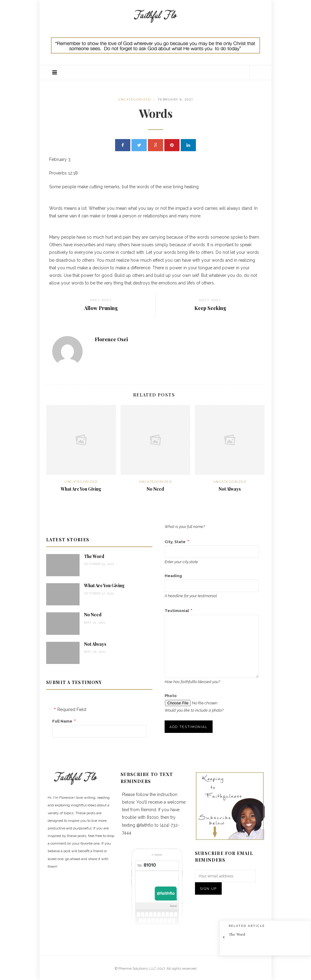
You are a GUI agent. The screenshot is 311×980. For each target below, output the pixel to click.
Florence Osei (111, 339)
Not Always (230, 489)
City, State (175, 542)
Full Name (62, 721)
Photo (171, 696)
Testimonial (177, 611)
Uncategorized (135, 99)
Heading (173, 576)
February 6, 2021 (176, 99)
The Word (94, 556)
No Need (155, 489)
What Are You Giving (81, 489)
